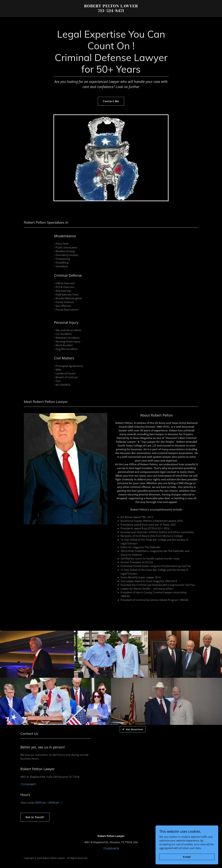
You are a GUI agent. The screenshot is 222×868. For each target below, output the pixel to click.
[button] (61, 803)
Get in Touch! (35, 817)
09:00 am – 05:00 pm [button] (47, 803)
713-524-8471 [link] (28, 784)
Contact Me (111, 101)
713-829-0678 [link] (111, 849)
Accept (187, 857)
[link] (111, 11)
